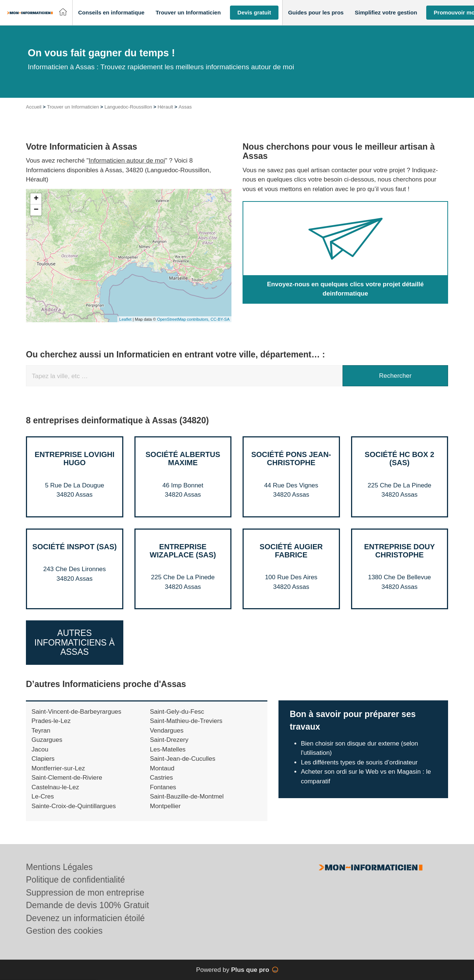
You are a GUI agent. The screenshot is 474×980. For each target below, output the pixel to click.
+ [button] (36, 199)
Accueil (34, 107)
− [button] (36, 210)
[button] (111, 13)
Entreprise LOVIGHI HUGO (74, 459)
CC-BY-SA (220, 319)
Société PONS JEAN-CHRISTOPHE (291, 459)
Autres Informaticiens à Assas (75, 643)
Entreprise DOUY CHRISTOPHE (399, 551)
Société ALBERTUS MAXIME (183, 459)
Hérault (165, 107)
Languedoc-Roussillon (128, 107)
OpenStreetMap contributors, (184, 319)
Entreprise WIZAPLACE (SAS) (183, 551)
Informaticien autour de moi (127, 161)
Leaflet (125, 319)
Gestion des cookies (64, 931)
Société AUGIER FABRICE (291, 551)
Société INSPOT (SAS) (74, 547)
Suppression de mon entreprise (85, 893)
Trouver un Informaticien (73, 107)
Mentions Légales (59, 867)
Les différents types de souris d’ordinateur (359, 762)
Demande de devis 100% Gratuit (87, 905)
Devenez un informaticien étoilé (85, 918)
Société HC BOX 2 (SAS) (400, 459)
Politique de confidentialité (75, 880)
